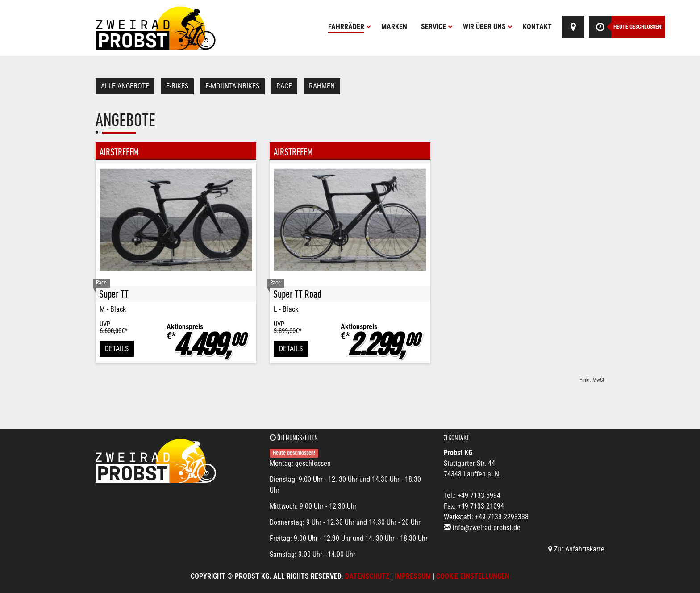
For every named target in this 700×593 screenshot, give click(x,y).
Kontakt (537, 27)
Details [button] (117, 349)
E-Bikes (177, 86)
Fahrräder (350, 27)
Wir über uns (488, 27)
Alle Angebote (125, 86)
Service (437, 27)
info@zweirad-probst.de (487, 528)
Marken (394, 27)
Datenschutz (367, 576)
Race (284, 86)
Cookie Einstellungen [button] (473, 576)
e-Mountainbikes (232, 86)
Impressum (413, 576)
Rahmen (322, 86)
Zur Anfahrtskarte (576, 549)
